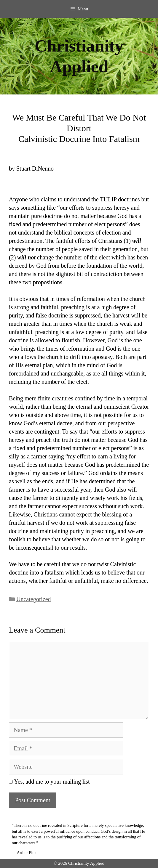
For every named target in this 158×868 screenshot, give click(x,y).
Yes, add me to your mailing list (49, 782)
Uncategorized (34, 599)
